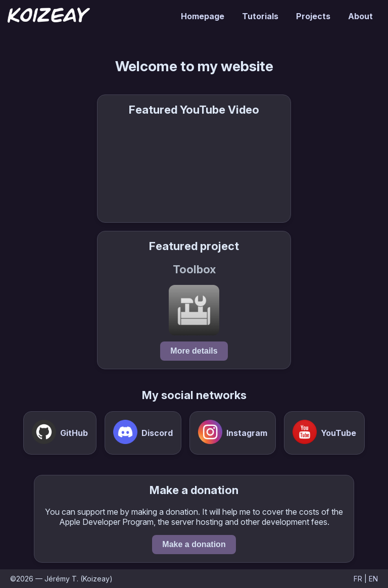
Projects (313, 16)
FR (358, 579)
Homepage (203, 16)
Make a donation (194, 544)
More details (194, 351)
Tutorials (260, 16)
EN (373, 579)
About (360, 16)
